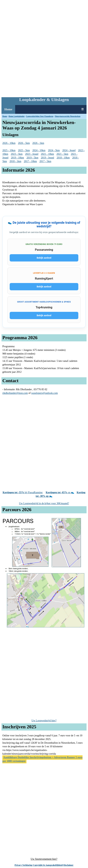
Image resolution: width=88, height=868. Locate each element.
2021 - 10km (47, 154)
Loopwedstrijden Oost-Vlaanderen (40, 116)
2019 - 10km (18, 158)
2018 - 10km (63, 158)
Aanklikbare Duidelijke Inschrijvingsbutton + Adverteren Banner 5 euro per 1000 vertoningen (42, 759)
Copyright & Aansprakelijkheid (48, 865)
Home (8, 109)
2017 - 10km (30, 161)
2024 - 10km (39, 150)
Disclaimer (68, 865)
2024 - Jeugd (69, 150)
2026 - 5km (24, 143)
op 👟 (60, 492)
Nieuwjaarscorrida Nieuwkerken (68, 116)
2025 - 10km (9, 150)
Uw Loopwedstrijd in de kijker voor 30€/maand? (44, 503)
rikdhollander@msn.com (15, 393)
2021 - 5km (62, 154)
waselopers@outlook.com (44, 393)
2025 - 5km (24, 150)
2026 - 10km (9, 143)
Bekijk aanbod (44, 258)
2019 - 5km (32, 158)
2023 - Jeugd (32, 154)
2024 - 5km (54, 150)
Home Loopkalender (17, 116)
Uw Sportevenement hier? (44, 859)
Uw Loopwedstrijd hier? (44, 721)
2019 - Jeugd (47, 158)
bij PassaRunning (23, 492)
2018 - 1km (15, 161)
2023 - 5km (17, 154)
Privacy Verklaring (24, 865)
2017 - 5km (45, 161)
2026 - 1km (38, 143)
